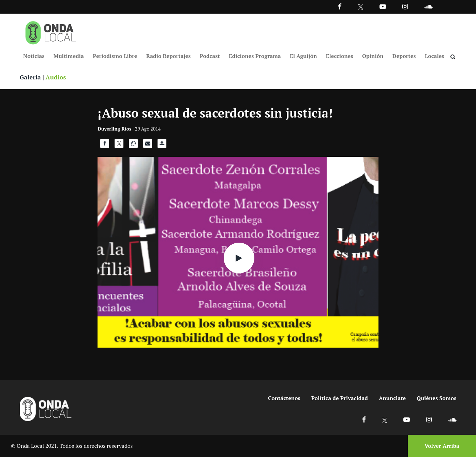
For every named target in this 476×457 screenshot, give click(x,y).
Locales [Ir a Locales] (435, 56)
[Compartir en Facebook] (105, 145)
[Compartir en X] (119, 145)
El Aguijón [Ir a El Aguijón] (303, 56)
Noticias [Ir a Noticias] (34, 56)
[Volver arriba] (440, 446)
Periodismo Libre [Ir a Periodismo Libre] (115, 56)
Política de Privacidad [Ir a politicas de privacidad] (340, 398)
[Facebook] (340, 6)
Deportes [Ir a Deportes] (404, 56)
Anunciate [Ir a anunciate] (392, 398)
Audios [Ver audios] (56, 77)
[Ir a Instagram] (405, 6)
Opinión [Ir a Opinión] (373, 56)
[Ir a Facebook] (364, 419)
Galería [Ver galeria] (30, 77)
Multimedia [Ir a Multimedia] (69, 56)
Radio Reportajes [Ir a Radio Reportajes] (169, 56)
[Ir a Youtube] (383, 6)
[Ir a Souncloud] (428, 6)
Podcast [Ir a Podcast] (210, 56)
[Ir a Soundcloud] (452, 419)
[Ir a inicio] (51, 31)
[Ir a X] (385, 419)
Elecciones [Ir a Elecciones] (340, 56)
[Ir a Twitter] (361, 7)
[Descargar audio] (162, 145)
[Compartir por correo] (148, 145)
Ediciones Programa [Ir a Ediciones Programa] (255, 56)
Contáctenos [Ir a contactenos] (284, 398)
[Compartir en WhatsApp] (133, 145)
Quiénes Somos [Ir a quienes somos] (436, 398)
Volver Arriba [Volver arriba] (442, 446)
